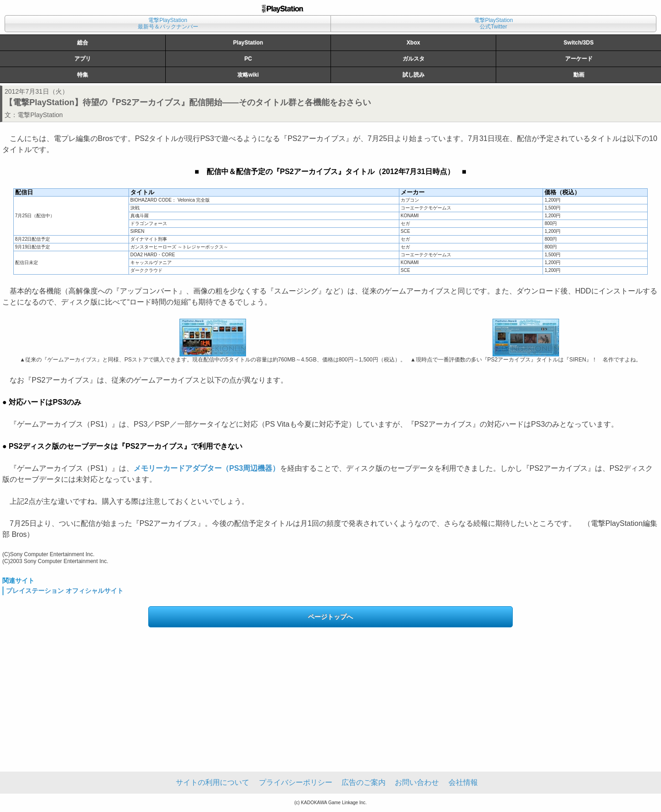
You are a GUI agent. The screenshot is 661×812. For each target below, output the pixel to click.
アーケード (579, 59)
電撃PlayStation (40, 115)
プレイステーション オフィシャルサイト (65, 591)
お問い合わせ (417, 782)
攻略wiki (248, 75)
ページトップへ (330, 617)
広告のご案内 (364, 782)
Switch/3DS (579, 43)
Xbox (413, 43)
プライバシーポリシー (296, 782)
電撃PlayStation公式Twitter (494, 23)
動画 (579, 75)
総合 (83, 43)
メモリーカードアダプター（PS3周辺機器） (207, 468)
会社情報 (463, 782)
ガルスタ (414, 59)
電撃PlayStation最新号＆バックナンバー (168, 23)
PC (248, 59)
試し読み (414, 75)
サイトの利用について (213, 782)
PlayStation (248, 43)
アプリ (83, 59)
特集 (83, 75)
